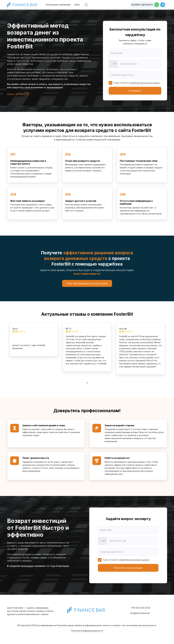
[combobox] (113, 64)
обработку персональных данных (145, 83)
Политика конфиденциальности (87, 631)
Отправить (135, 91)
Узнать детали (18, 94)
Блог (77, 5)
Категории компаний (58, 5)
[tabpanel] (34, 340)
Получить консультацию (128, 568)
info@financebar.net (140, 613)
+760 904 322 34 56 (140, 608)
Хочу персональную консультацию (87, 283)
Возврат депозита (142, 5)
